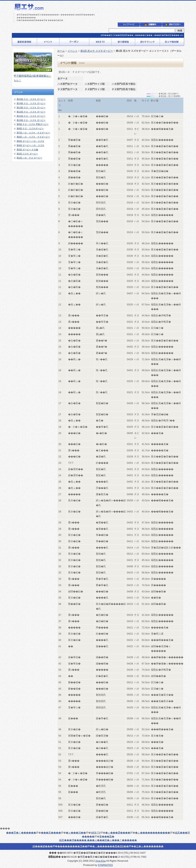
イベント (73, 51)
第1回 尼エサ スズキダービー (97, 51)
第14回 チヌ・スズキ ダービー (31, 103)
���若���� (51, 833)
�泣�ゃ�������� (149, 846)
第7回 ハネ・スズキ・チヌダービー (33, 133)
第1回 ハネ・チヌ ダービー (29, 158)
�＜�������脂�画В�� (111, 846)
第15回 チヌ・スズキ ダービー (31, 99)
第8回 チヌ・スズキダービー (30, 128)
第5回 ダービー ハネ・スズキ (30, 141)
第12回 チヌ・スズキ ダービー (31, 112)
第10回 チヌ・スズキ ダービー (31, 120)
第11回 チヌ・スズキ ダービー (31, 116)
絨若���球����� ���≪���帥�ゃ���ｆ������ (98, 840)
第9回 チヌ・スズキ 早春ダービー (33, 124)
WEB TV (96, 833)
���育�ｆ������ (21, 833)
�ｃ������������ (153, 833)
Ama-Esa (100, 861)
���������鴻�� (72, 846)
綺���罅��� (42, 846)
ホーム (61, 51)
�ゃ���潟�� (76, 833)
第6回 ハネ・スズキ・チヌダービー (33, 137)
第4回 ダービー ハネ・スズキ (30, 145)
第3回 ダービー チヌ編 (27, 150)
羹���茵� (107, 836)
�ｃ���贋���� (118, 833)
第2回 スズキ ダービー (27, 154)
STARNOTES (105, 865)
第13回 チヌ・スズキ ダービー (31, 108)
